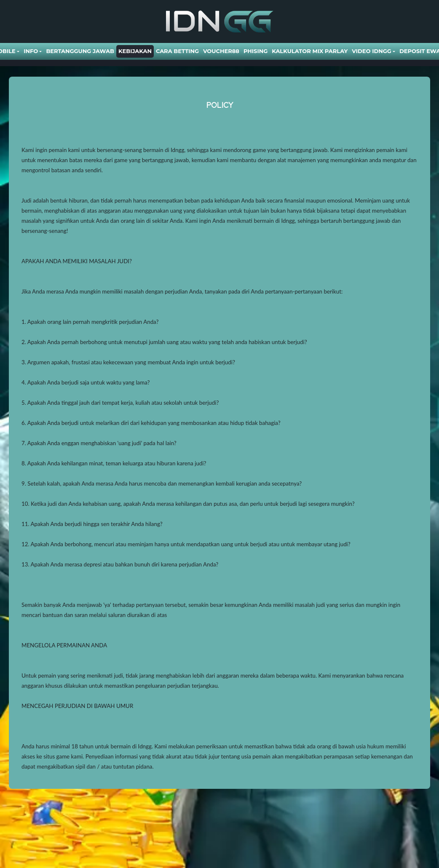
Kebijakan (135, 51)
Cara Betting (177, 51)
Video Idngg (371, 51)
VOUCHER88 (221, 51)
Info (31, 51)
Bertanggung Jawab (80, 51)
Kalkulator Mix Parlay (310, 51)
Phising (256, 51)
